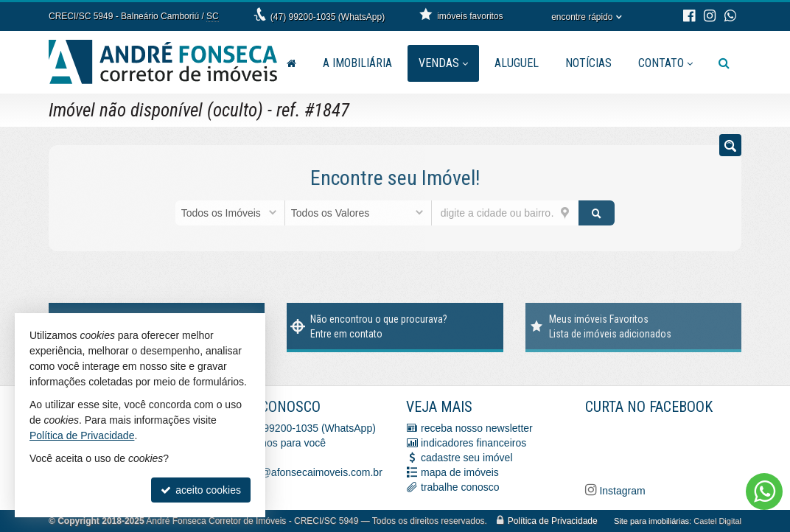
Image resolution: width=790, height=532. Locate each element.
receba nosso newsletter (477, 428)
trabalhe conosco (460, 487)
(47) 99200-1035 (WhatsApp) (328, 17)
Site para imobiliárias (651, 521)
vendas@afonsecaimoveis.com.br (305, 472)
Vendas (443, 63)
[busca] (724, 63)
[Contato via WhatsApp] (764, 491)
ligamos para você (284, 443)
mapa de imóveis (460, 472)
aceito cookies (201, 490)
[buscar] (597, 213)
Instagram (621, 491)
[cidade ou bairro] (505, 213)
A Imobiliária (357, 63)
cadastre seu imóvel (467, 458)
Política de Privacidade (553, 521)
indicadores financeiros (473, 443)
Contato (665, 63)
